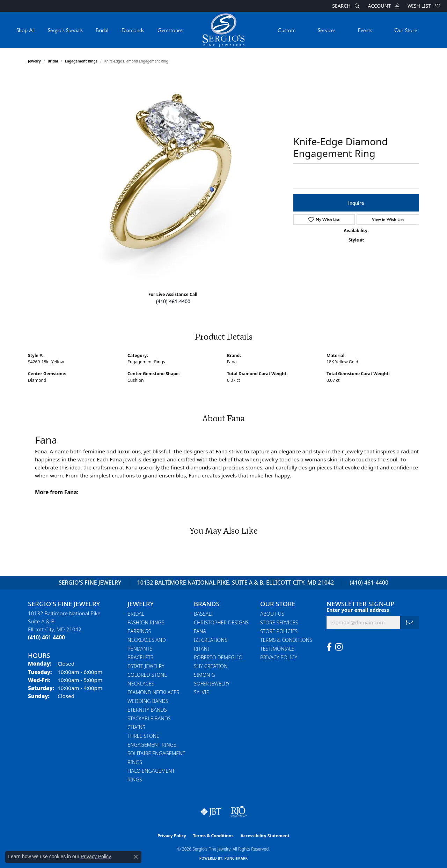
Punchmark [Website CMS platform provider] (236, 858)
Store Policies (279, 631)
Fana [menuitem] (200, 631)
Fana (232, 362)
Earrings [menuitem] (139, 631)
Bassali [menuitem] (203, 614)
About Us (272, 614)
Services (327, 30)
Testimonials (277, 649)
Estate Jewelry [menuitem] (146, 666)
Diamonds (133, 30)
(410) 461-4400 (173, 301)
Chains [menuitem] (136, 727)
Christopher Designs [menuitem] (221, 622)
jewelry (34, 61)
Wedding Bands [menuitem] (148, 701)
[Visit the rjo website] (238, 812)
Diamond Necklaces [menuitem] (153, 692)
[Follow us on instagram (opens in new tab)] (339, 647)
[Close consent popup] (136, 857)
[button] (345, 6)
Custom (287, 30)
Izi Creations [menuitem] (211, 640)
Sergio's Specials (65, 30)
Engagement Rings (81, 61)
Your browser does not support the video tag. (175, 179)
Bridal (102, 30)
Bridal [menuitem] (136, 614)
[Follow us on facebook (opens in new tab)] (329, 647)
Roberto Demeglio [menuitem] (218, 657)
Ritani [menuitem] (201, 649)
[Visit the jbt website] (211, 812)
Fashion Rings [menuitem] (146, 622)
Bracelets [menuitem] (140, 657)
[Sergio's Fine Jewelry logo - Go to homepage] (223, 30)
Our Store (406, 30)
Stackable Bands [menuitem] (149, 718)
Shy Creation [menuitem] (211, 666)
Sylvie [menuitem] (201, 692)
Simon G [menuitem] (204, 675)
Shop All (25, 30)
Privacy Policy (279, 657)
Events (365, 30)
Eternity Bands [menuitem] (147, 710)
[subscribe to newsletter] (410, 622)
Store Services (279, 622)
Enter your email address (358, 610)
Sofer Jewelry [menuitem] (212, 684)
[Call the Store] (46, 637)
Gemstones (170, 30)
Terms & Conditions (286, 640)
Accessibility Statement (265, 836)
